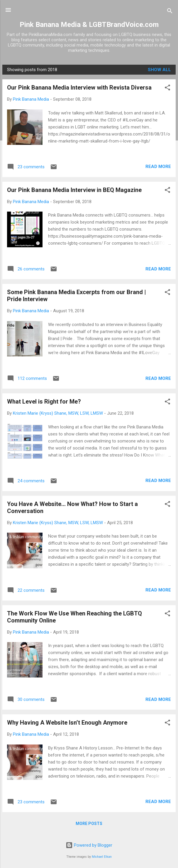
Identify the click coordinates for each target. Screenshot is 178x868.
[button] (167, 89)
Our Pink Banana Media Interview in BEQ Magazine (74, 190)
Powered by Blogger (89, 845)
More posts (89, 824)
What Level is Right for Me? (44, 402)
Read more (158, 167)
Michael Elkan (102, 857)
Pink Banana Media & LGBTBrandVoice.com (89, 25)
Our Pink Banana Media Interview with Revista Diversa (79, 88)
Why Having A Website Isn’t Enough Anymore (67, 723)
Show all (159, 70)
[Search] (170, 12)
